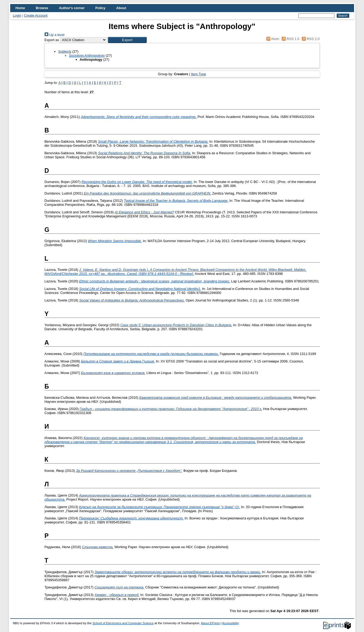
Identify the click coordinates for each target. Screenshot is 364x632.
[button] (127, 40)
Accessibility (231, 623)
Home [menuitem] (20, 8)
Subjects (65, 51)
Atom (272, 39)
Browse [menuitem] (42, 8)
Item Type (199, 74)
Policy (100, 8)
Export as (52, 40)
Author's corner (72, 8)
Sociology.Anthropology (87, 55)
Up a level (55, 35)
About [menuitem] (121, 8)
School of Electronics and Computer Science (123, 623)
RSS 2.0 (310, 39)
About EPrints (210, 623)
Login (17, 15)
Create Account (36, 15)
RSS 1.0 (290, 39)
